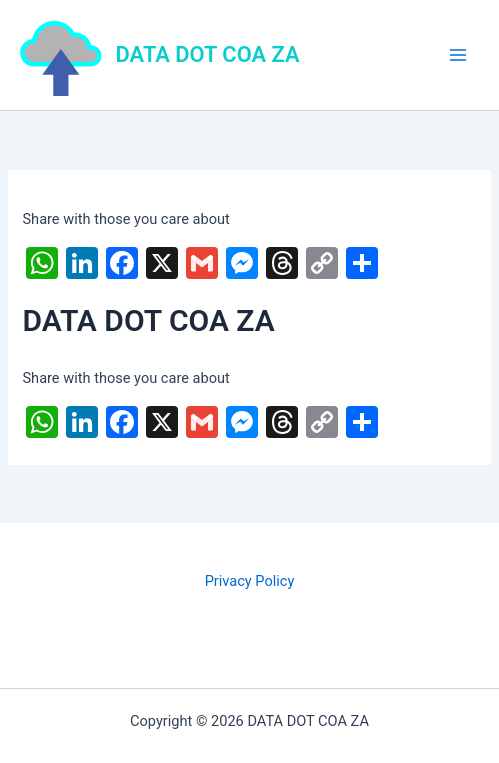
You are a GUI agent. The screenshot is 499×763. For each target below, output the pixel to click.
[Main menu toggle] (458, 55)
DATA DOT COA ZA (208, 54)
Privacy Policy (250, 581)
